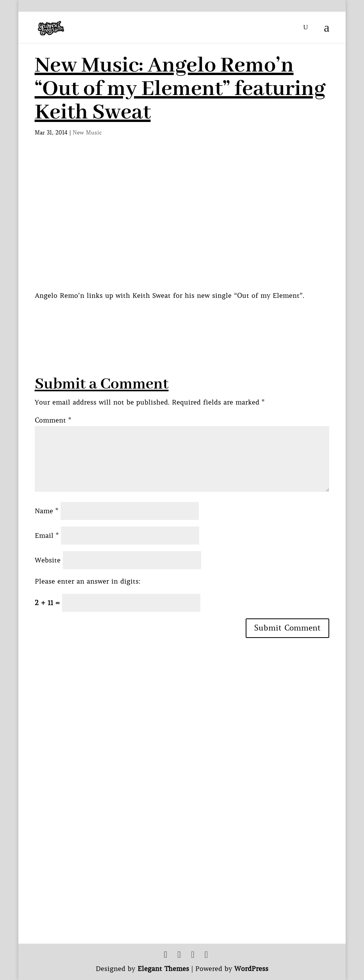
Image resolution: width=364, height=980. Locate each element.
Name (46, 511)
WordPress (251, 969)
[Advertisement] (177, 319)
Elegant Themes (163, 969)
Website (48, 560)
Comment (53, 420)
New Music (87, 133)
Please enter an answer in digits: (88, 581)
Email (47, 536)
